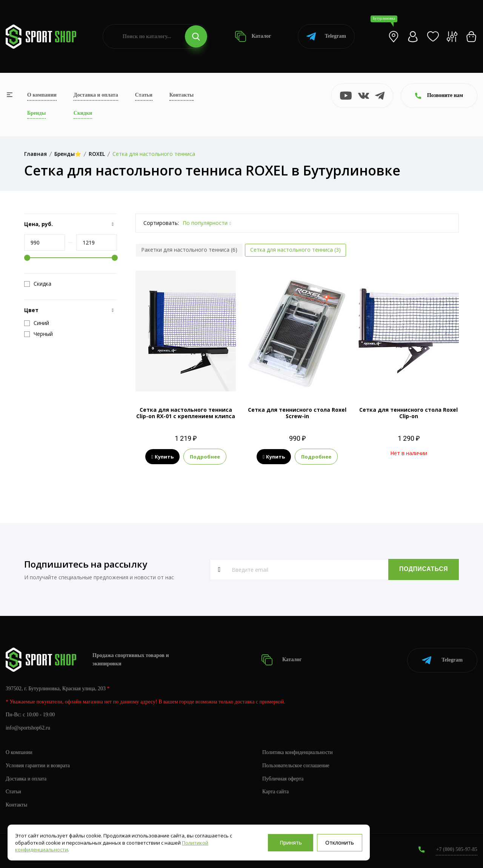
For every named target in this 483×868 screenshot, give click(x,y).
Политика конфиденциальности (298, 752)
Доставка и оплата (96, 95)
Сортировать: (161, 223)
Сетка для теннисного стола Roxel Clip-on (408, 413)
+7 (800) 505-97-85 (456, 849)
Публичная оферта (283, 778)
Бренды (36, 113)
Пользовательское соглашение (296, 765)
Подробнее (205, 457)
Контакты (182, 95)
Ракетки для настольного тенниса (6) (189, 250)
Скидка (38, 284)
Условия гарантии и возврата (38, 765)
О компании (42, 95)
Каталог (253, 36)
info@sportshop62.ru (28, 727)
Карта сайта (276, 791)
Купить (162, 457)
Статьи (144, 95)
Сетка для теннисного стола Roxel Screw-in (297, 413)
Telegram (326, 36)
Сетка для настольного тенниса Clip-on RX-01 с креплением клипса (186, 413)
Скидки (83, 113)
